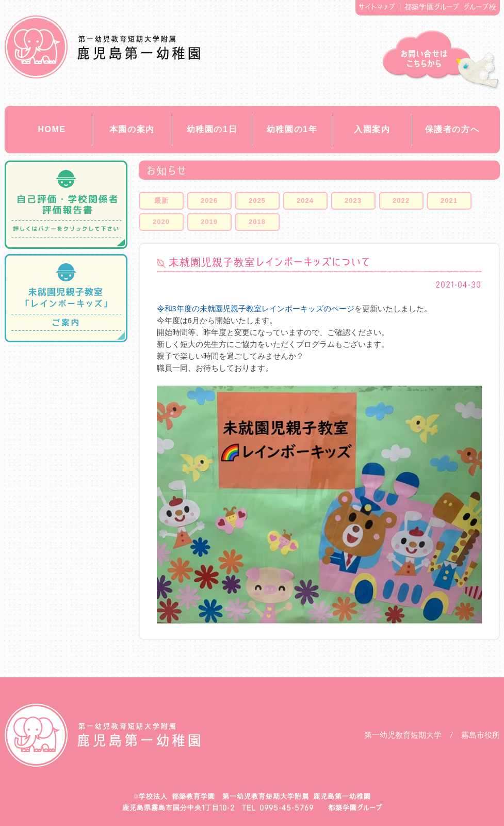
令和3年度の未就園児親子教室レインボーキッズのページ (256, 309)
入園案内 (372, 129)
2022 (401, 201)
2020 (161, 222)
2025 (257, 201)
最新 (161, 201)
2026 (209, 201)
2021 (449, 201)
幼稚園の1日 (212, 129)
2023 (353, 201)
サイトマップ (377, 7)
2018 (257, 222)
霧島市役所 (481, 735)
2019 (209, 222)
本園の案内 (132, 129)
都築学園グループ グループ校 (450, 7)
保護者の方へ (452, 129)
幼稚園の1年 (292, 129)
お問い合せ (441, 60)
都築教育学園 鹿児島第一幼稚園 (102, 47)
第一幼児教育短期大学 (403, 735)
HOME (52, 129)
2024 (305, 201)
